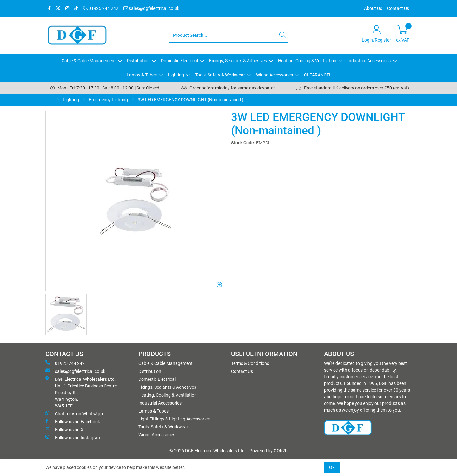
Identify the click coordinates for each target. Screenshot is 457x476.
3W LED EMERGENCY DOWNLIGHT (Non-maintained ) (191, 100)
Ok (332, 467)
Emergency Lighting (108, 100)
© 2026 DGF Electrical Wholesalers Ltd (207, 451)
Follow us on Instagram (73, 437)
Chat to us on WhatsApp (74, 413)
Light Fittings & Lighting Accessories (174, 419)
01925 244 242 (101, 8)
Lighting (176, 75)
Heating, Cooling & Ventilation (307, 61)
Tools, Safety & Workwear (220, 75)
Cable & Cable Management (89, 61)
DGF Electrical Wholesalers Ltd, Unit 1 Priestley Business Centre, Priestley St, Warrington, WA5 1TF (82, 392)
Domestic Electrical (179, 61)
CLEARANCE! (317, 75)
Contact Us (398, 8)
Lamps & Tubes (142, 75)
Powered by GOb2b (268, 451)
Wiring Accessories (275, 75)
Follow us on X (64, 429)
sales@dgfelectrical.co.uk (151, 8)
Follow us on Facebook (73, 421)
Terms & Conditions (250, 363)
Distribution (138, 61)
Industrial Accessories (369, 61)
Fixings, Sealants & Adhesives (238, 61)
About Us (373, 8)
